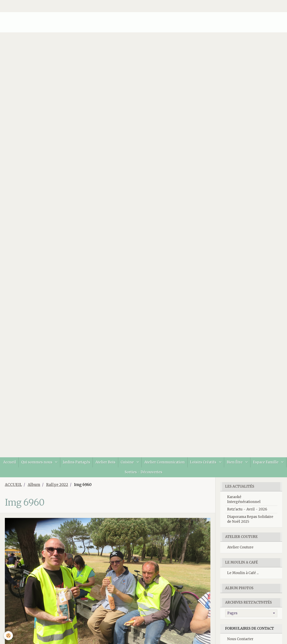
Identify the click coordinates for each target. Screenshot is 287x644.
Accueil (24, 463)
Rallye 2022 (57, 486)
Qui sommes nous (53, 463)
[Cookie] (9, 636)
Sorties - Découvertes (162, 473)
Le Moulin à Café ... (243, 575)
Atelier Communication (184, 463)
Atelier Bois (123, 463)
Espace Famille (119, 473)
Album (34, 486)
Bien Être (256, 463)
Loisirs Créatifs (224, 463)
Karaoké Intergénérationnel (244, 501)
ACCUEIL (13, 486)
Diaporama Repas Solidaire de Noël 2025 (250, 521)
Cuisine (146, 463)
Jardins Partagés (93, 463)
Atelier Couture (240, 549)
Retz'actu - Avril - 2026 (247, 511)
